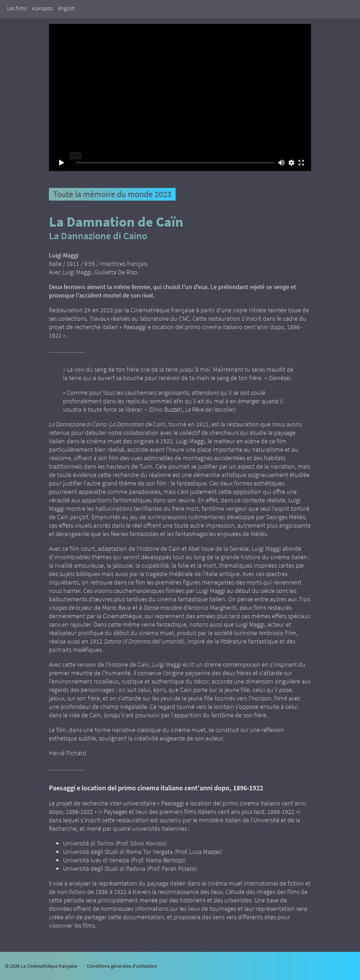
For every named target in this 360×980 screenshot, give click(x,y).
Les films (17, 8)
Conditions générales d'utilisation (122, 966)
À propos (42, 8)
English (66, 8)
